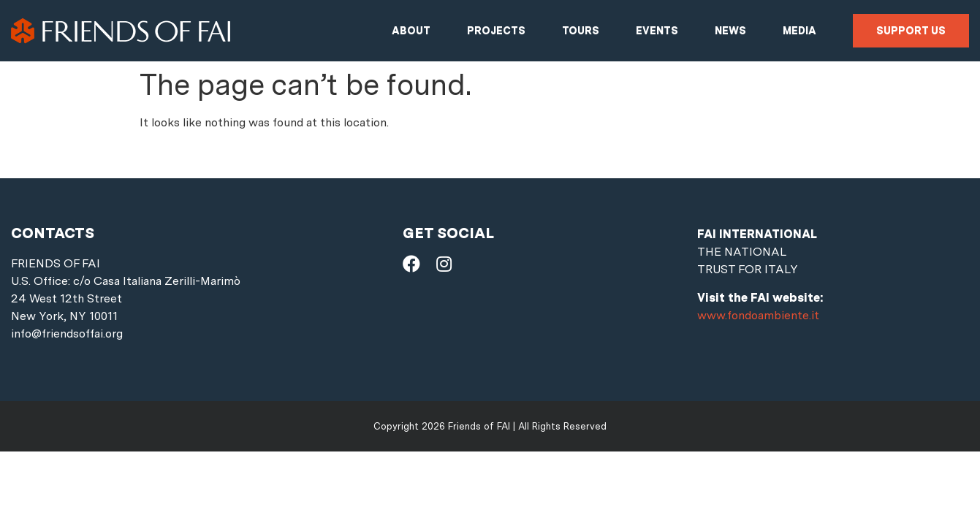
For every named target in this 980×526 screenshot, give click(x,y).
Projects (496, 31)
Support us (911, 31)
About (411, 31)
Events (657, 31)
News (730, 31)
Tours (581, 31)
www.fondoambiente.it (758, 315)
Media (799, 31)
